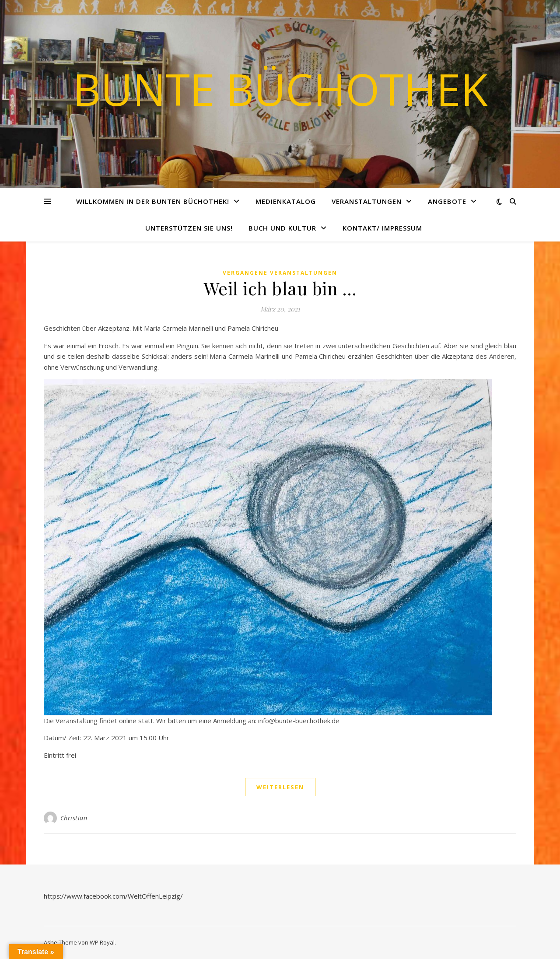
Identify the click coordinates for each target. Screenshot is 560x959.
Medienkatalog (286, 201)
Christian (74, 818)
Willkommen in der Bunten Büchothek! (153, 201)
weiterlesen (280, 787)
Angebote (447, 201)
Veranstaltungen (367, 201)
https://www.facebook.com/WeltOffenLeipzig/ (113, 896)
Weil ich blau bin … (280, 288)
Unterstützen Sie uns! (189, 228)
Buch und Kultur (282, 228)
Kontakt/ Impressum (382, 228)
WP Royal (102, 942)
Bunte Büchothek (280, 89)
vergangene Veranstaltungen (280, 273)
